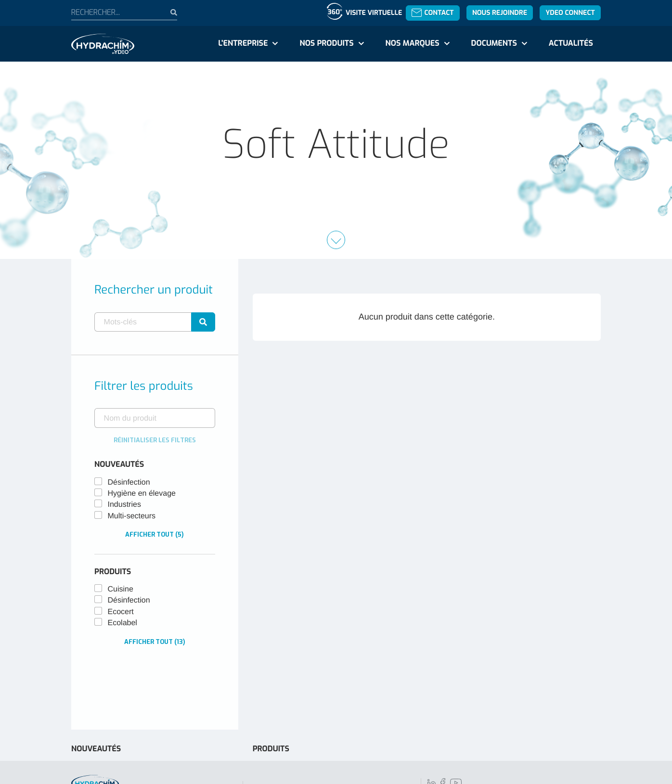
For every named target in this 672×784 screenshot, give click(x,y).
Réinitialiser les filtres (155, 440)
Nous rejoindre (500, 13)
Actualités (571, 44)
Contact (433, 13)
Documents (494, 44)
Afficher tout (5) (155, 534)
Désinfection (129, 482)
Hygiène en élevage (142, 494)
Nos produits (326, 44)
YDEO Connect (570, 13)
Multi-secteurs (132, 516)
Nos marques (412, 44)
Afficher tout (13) (155, 642)
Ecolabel (123, 623)
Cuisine (121, 589)
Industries (124, 505)
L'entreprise (243, 44)
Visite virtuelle (374, 13)
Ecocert (121, 612)
